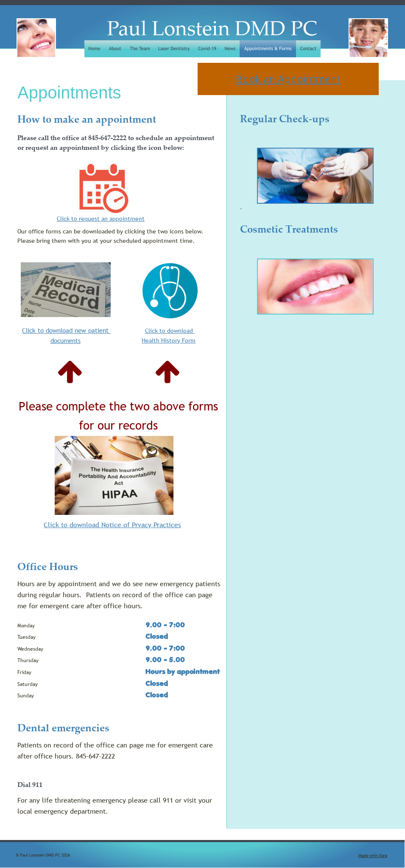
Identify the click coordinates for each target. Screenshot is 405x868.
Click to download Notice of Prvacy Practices (112, 525)
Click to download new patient (66, 330)
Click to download (170, 331)
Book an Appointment (288, 79)
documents (66, 340)
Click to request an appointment (101, 219)
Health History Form (169, 340)
